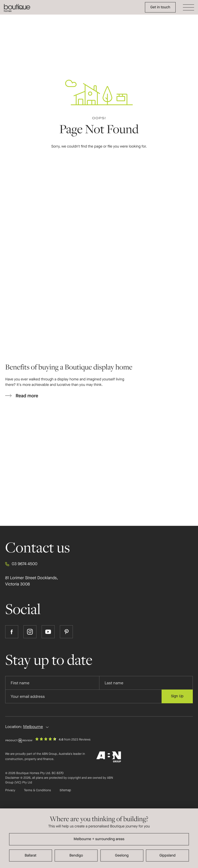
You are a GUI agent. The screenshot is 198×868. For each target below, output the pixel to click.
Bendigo (76, 855)
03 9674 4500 (21, 564)
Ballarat (31, 855)
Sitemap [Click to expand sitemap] (65, 790)
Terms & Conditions (37, 790)
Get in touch (160, 7)
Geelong (122, 855)
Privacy (10, 790)
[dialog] (99, 838)
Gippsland (168, 855)
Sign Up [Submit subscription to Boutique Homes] (177, 696)
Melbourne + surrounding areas (99, 839)
